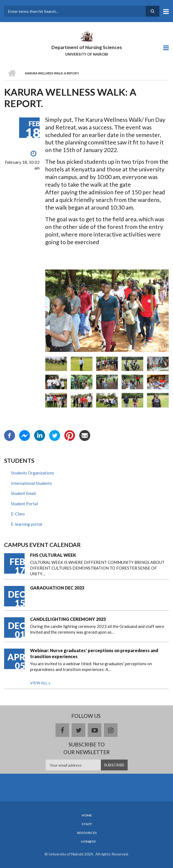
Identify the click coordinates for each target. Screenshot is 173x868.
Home (87, 815)
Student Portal (24, 504)
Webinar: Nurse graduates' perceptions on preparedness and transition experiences (94, 653)
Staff (87, 824)
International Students (31, 483)
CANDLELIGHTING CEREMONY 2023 (68, 619)
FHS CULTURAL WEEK (53, 555)
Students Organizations (33, 473)
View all (39, 683)
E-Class (18, 514)
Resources (87, 833)
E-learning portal (27, 524)
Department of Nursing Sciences (87, 47)
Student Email (23, 493)
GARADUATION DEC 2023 (57, 588)
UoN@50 (88, 842)
